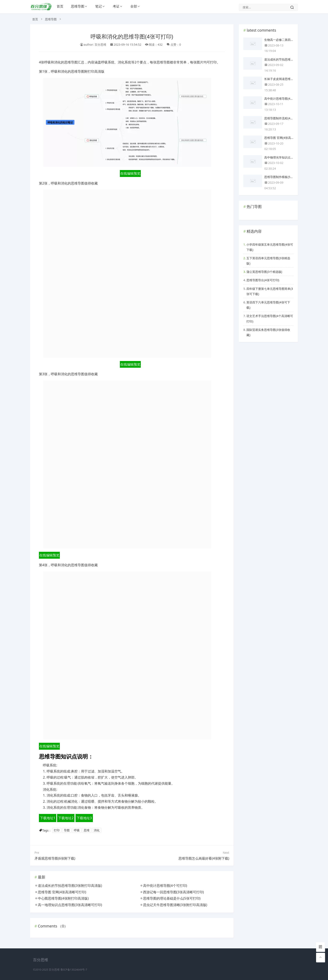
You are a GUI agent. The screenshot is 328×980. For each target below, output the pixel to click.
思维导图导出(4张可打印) (263, 280)
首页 (60, 6)
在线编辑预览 (130, 173)
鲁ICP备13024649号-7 (74, 970)
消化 (97, 830)
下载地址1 (48, 818)
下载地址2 (66, 818)
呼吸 (77, 830)
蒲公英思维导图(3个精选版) (264, 272)
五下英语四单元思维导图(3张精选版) (268, 261)
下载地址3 (84, 818)
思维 (87, 830)
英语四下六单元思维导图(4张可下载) (268, 305)
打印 (57, 830)
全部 (134, 6)
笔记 (99, 6)
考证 (116, 6)
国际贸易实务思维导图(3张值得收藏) (268, 332)
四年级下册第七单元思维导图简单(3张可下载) (270, 291)
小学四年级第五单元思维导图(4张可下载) (270, 247)
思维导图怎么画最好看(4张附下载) (204, 858)
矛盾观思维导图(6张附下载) (55, 858)
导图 (67, 830)
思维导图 (78, 6)
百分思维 (54, 970)
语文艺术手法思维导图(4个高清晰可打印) (270, 318)
